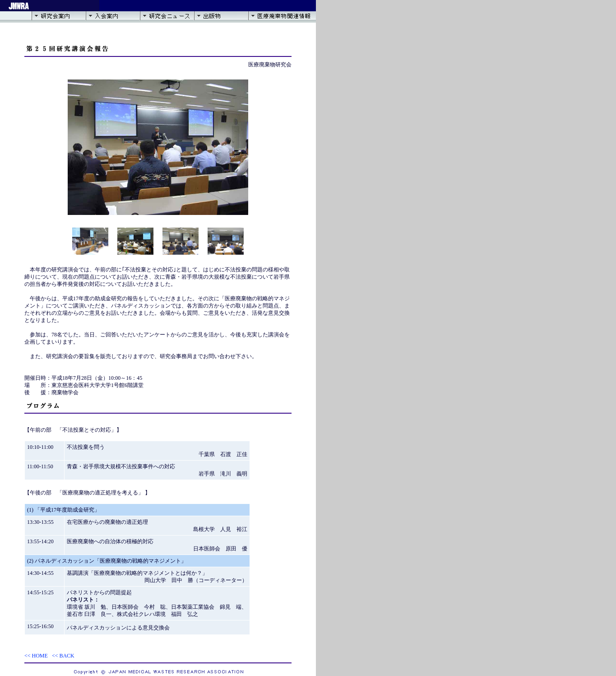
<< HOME (36, 656)
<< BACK (63, 656)
